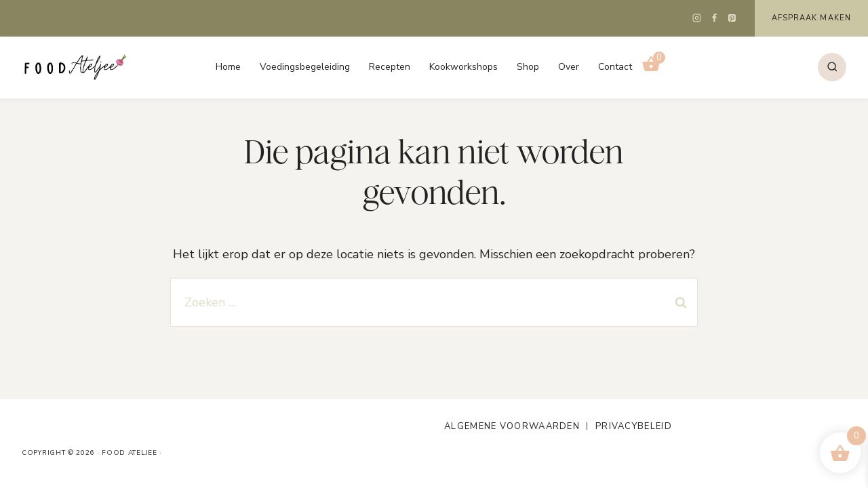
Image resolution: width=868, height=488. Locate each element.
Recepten (390, 67)
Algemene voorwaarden (512, 426)
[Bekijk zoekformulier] (832, 67)
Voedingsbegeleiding (305, 67)
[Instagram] (697, 18)
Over (569, 67)
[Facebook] (715, 18)
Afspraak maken (811, 18)
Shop (528, 67)
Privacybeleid (634, 426)
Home (228, 67)
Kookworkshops (463, 67)
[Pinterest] (732, 18)
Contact (615, 67)
